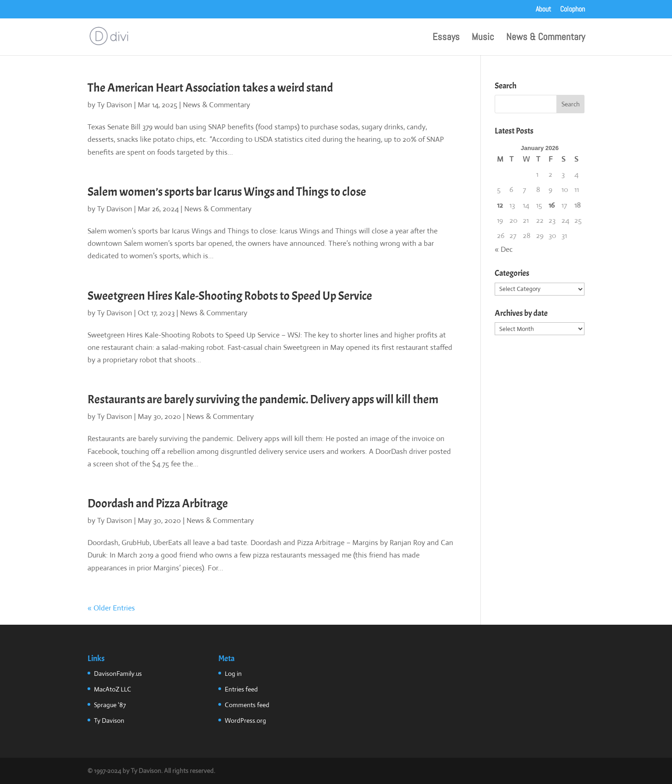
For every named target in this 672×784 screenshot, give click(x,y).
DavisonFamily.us (118, 674)
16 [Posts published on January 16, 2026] (552, 205)
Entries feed (241, 689)
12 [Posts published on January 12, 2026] (500, 205)
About (543, 10)
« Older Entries (111, 608)
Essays (446, 38)
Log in (233, 674)
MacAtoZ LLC (113, 689)
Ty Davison (115, 105)
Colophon (573, 10)
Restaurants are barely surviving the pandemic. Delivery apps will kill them (263, 399)
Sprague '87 (110, 705)
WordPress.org (245, 720)
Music (483, 38)
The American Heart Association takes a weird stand (210, 88)
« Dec (504, 249)
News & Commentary (546, 38)
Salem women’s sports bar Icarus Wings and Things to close (227, 192)
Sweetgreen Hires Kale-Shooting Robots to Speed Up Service (230, 296)
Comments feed (247, 705)
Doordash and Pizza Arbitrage (158, 503)
